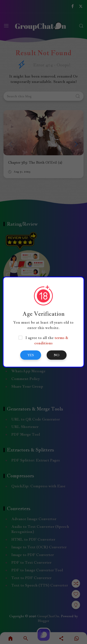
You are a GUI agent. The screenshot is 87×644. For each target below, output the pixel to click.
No (57, 355)
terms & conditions (51, 340)
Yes (31, 355)
